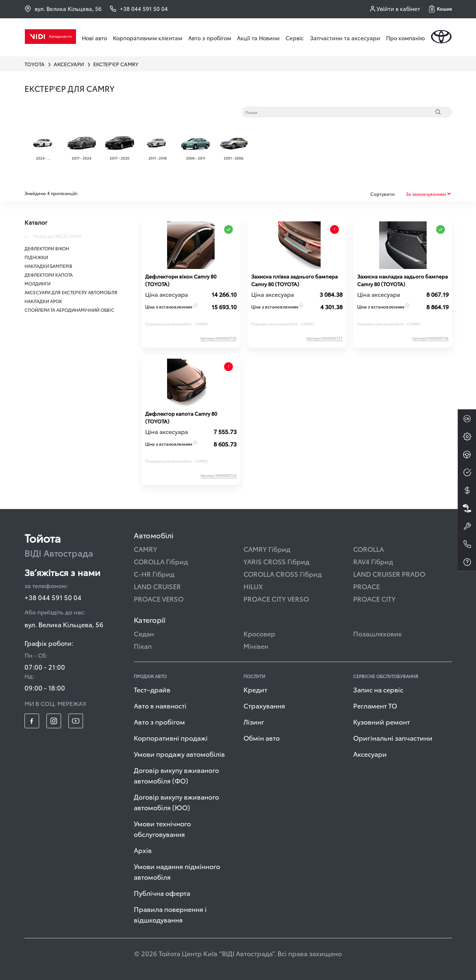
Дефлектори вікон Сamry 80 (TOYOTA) (181, 280)
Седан (144, 633)
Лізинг (254, 721)
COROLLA (369, 549)
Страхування (264, 705)
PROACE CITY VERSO (276, 599)
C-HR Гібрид (154, 574)
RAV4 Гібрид (373, 561)
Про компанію (405, 38)
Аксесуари (370, 754)
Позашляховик (377, 633)
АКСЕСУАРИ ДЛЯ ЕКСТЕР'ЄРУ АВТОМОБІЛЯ (71, 292)
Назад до (53, 236)
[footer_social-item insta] (54, 721)
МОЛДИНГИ (37, 283)
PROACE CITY (374, 599)
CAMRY (146, 549)
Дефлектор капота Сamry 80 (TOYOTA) (181, 417)
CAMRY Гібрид (267, 549)
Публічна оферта (162, 893)
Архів (143, 850)
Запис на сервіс (378, 689)
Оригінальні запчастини (393, 738)
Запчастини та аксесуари (345, 38)
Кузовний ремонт (381, 721)
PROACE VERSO (159, 599)
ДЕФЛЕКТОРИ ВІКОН (47, 248)
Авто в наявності (160, 705)
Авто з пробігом (210, 38)
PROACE (367, 586)
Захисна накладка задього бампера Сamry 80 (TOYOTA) (403, 280)
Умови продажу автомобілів (179, 754)
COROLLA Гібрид (161, 561)
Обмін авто (262, 738)
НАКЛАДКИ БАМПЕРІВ (48, 266)
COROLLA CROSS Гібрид (283, 574)
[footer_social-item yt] (76, 721)
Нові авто (95, 38)
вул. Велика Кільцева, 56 (63, 9)
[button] (440, 9)
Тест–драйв (152, 689)
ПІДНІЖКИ (36, 257)
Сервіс (295, 38)
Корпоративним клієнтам (148, 38)
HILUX (253, 586)
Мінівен (256, 646)
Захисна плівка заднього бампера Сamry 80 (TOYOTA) (294, 280)
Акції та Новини (258, 38)
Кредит (255, 689)
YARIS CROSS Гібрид (276, 561)
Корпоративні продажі (171, 738)
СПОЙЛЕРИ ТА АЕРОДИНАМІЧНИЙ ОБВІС (69, 310)
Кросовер (259, 633)
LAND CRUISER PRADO (389, 574)
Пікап (143, 646)
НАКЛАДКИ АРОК (43, 301)
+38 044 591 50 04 (53, 597)
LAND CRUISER (157, 586)
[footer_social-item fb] (32, 721)
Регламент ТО (375, 705)
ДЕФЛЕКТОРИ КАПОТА (49, 275)
